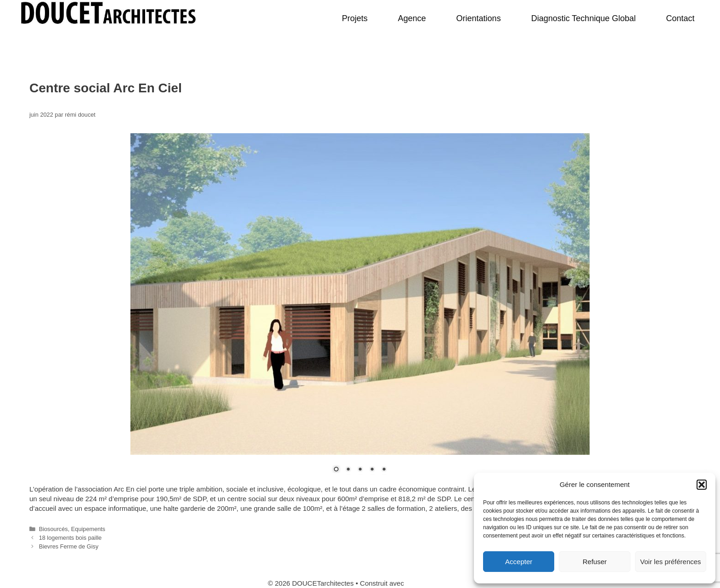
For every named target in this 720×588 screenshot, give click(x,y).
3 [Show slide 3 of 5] (360, 470)
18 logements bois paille (70, 538)
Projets (354, 18)
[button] (702, 485)
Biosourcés (53, 529)
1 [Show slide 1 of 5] (336, 470)
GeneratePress (429, 583)
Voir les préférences (671, 562)
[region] (360, 309)
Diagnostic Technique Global (584, 18)
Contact (680, 18)
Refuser (595, 562)
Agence (412, 18)
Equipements (88, 529)
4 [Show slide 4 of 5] (372, 470)
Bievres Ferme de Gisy (69, 546)
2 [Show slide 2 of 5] (348, 470)
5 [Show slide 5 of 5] (384, 470)
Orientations (479, 18)
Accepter (519, 562)
